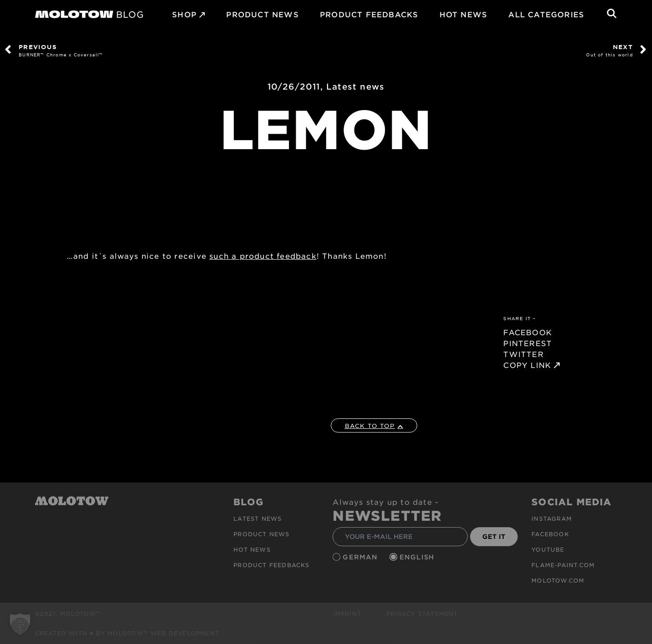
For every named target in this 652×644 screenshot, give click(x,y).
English (418, 557)
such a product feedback (263, 256)
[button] (20, 624)
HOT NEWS (464, 14)
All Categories (546, 14)
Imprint (347, 614)
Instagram (552, 518)
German (361, 557)
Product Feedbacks (369, 14)
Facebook (550, 534)
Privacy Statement (422, 614)
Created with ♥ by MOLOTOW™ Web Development (127, 633)
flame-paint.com (563, 565)
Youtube (548, 549)
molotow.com (558, 580)
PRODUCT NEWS (262, 14)
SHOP (184, 14)
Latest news (355, 86)
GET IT (494, 536)
